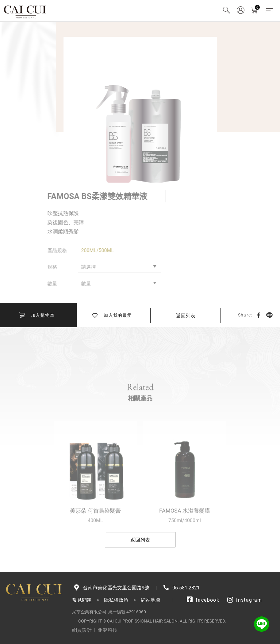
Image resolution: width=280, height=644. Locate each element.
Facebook (259, 315)
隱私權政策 (116, 600)
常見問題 (82, 600)
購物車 (257, 8)
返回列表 (186, 316)
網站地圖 (151, 600)
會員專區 (240, 10)
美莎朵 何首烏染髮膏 (95, 522)
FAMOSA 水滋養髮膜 (185, 522)
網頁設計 (82, 630)
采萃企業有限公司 (25, 11)
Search (226, 10)
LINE (269, 315)
